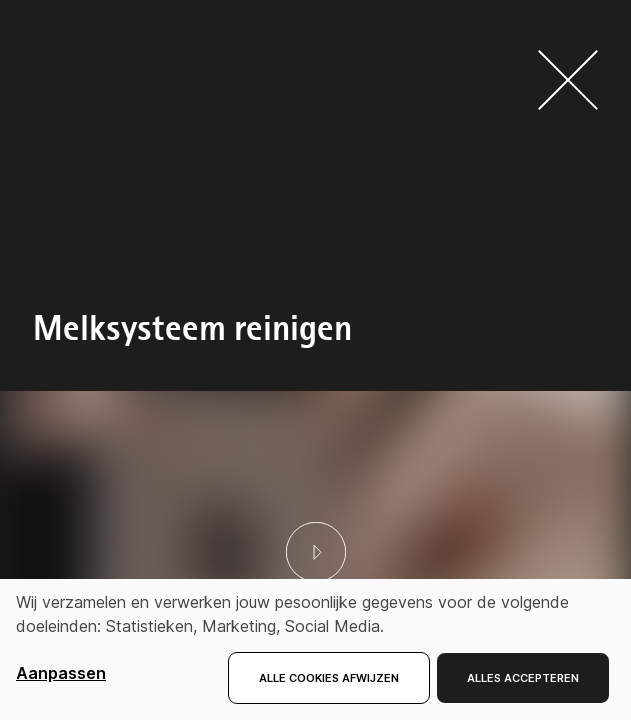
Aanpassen (61, 673)
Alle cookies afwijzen (329, 678)
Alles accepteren (523, 678)
